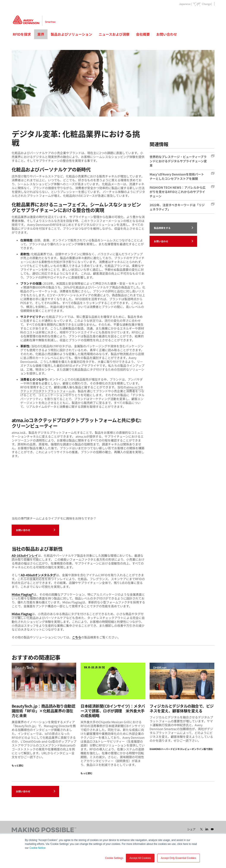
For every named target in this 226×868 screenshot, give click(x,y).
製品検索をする (174, 228)
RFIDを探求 (22, 34)
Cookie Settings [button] (114, 858)
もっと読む (18, 765)
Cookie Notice (37, 848)
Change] (207, 4)
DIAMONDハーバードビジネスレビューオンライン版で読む (181, 749)
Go (211, 14)
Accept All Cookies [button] (140, 858)
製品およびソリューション (71, 34)
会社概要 (143, 34)
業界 (41, 34)
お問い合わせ (167, 34)
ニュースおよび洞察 (114, 34)
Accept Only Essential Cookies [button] (178, 858)
